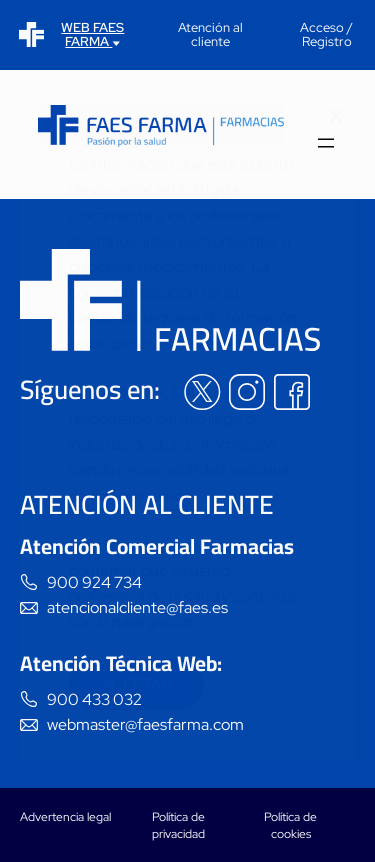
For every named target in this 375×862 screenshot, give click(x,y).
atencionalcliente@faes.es (137, 607)
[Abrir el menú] (326, 144)
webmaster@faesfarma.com (145, 724)
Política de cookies (290, 825)
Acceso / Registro (326, 34)
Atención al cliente (210, 34)
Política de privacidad (178, 825)
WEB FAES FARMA (92, 34)
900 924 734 (94, 582)
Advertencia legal (65, 817)
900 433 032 (94, 699)
